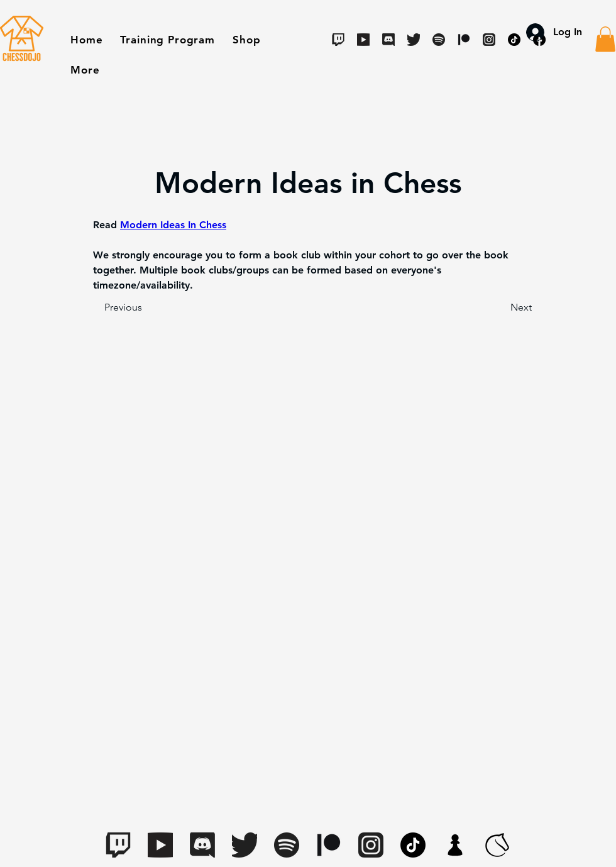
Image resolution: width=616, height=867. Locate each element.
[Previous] (146, 307)
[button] (246, 40)
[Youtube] (363, 40)
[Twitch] (338, 40)
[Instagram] (371, 845)
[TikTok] (413, 845)
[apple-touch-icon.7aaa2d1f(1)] (455, 845)
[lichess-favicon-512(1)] (497, 845)
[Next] (500, 307)
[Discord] (388, 40)
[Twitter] (414, 40)
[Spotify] (439, 40)
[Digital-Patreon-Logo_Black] (329, 845)
